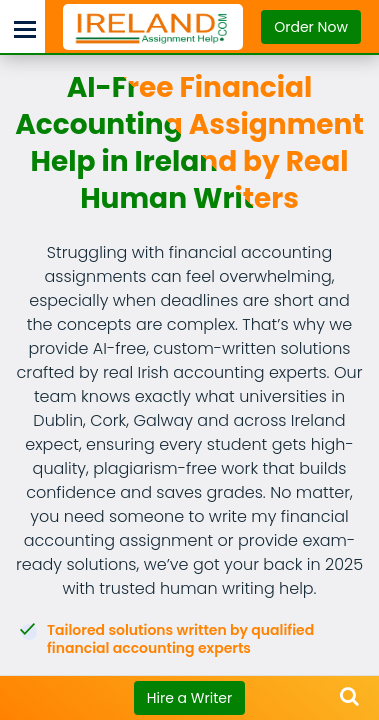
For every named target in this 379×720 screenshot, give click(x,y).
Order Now (311, 27)
